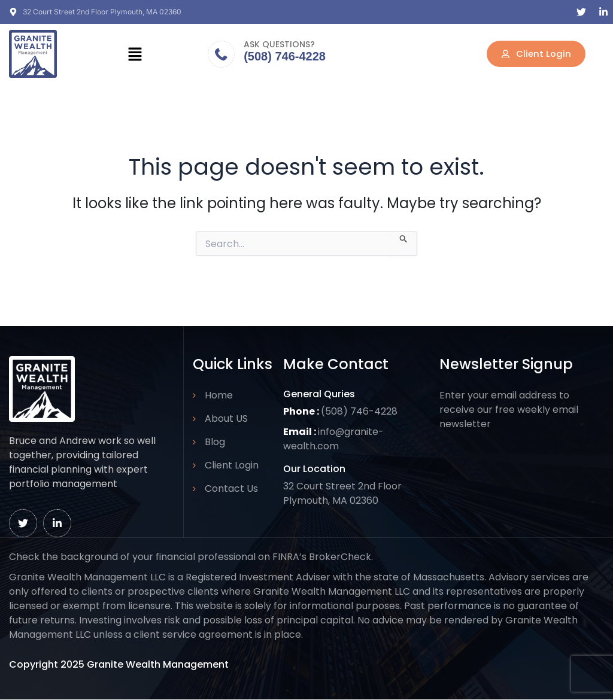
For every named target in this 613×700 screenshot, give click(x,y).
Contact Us (231, 489)
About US (226, 419)
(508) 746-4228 (285, 56)
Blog (215, 442)
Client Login (232, 465)
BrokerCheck (340, 557)
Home (219, 395)
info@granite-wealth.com (334, 439)
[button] (135, 54)
